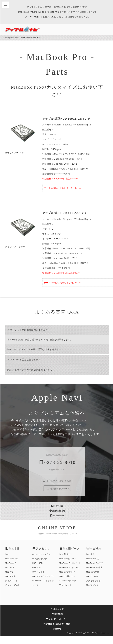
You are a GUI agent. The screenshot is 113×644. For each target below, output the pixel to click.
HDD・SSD (39, 571)
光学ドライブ (40, 580)
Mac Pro (11, 580)
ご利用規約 (59, 622)
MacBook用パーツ (70, 567)
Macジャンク (94, 593)
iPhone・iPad (14, 593)
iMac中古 (92, 562)
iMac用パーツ (68, 562)
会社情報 (59, 636)
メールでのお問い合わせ (59, 489)
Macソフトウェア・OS (45, 584)
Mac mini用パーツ (70, 580)
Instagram (59, 518)
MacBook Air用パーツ (72, 575)
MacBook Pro (14, 567)
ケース (37, 593)
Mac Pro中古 (94, 584)
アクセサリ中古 (95, 589)
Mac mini (12, 575)
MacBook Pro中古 (97, 571)
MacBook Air (13, 571)
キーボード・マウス (43, 562)
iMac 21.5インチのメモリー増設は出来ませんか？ (37, 349)
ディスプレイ (13, 589)
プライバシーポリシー (59, 627)
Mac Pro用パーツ (69, 584)
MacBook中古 (95, 567)
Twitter (59, 514)
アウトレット (67, 593)
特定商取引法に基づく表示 (59, 632)
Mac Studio (13, 584)
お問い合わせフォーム (59, 496)
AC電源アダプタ (42, 567)
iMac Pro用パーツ (70, 589)
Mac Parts (17, 38)
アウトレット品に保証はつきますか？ (30, 330)
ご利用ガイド (59, 617)
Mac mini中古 (95, 580)
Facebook (59, 523)
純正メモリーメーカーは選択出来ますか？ (32, 370)
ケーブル (38, 575)
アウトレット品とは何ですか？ (26, 360)
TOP (9, 38)
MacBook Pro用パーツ (72, 571)
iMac (9, 562)
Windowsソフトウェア (45, 589)
